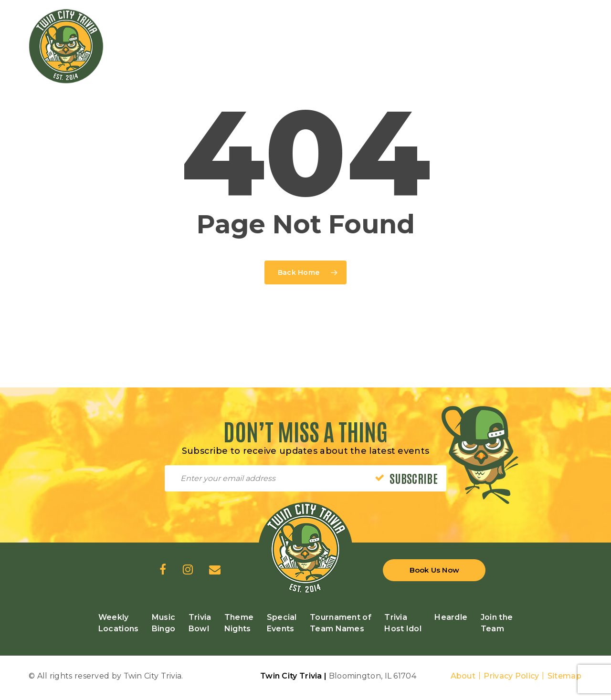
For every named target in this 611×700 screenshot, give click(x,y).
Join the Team (497, 623)
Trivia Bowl (200, 623)
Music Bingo (164, 623)
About (463, 676)
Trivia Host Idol (403, 623)
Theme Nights (239, 623)
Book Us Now (434, 570)
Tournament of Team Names (341, 623)
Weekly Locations (119, 623)
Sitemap (564, 676)
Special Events (282, 623)
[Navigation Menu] (577, 42)
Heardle (451, 617)
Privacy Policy (511, 676)
